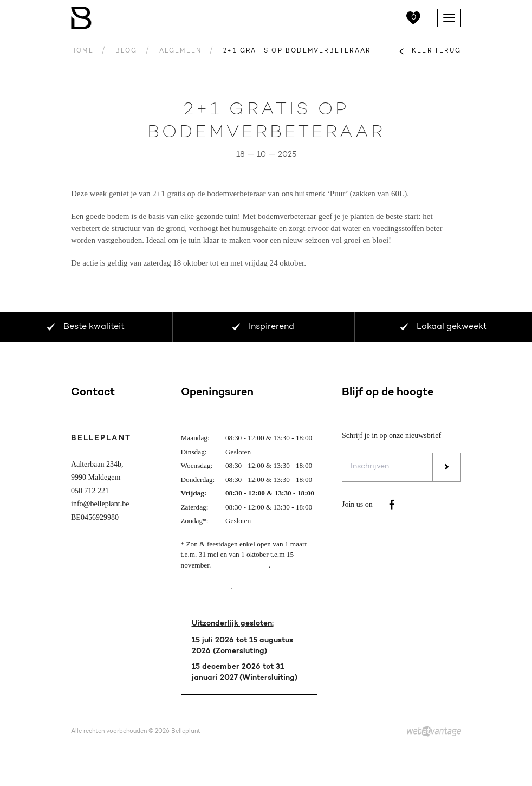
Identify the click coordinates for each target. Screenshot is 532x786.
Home (82, 51)
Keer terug (436, 51)
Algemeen (181, 51)
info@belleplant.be (100, 504)
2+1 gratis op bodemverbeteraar (297, 51)
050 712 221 (90, 491)
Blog (126, 51)
